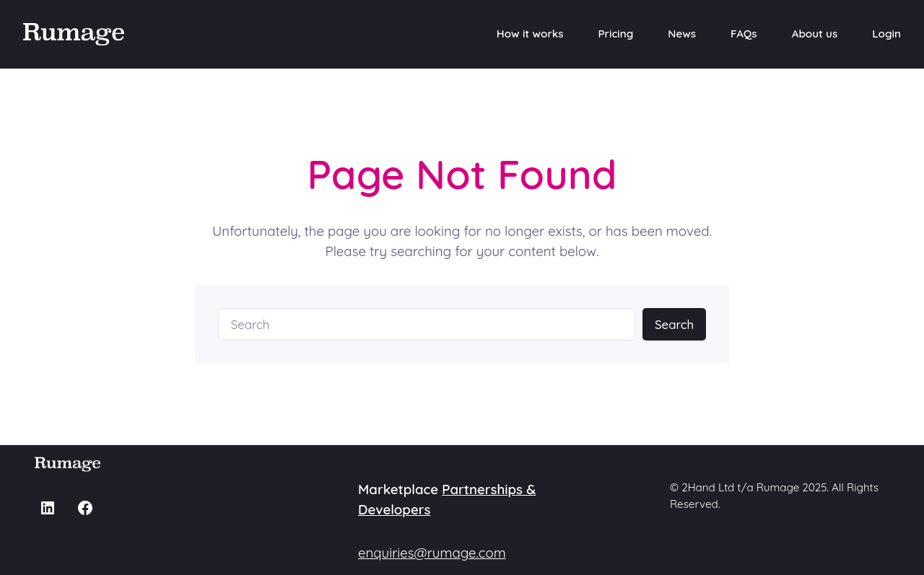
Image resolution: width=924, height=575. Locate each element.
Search (674, 324)
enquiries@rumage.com (432, 553)
